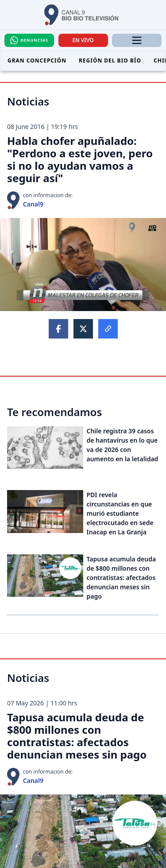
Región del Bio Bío (110, 60)
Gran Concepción (37, 60)
